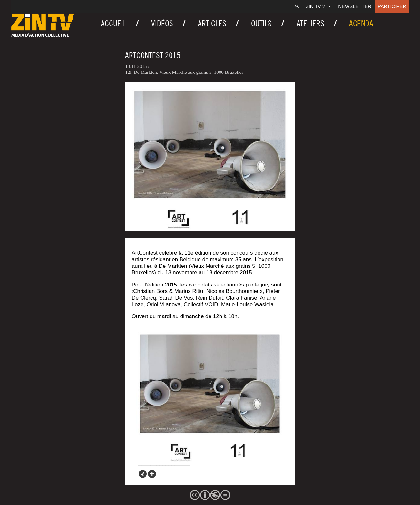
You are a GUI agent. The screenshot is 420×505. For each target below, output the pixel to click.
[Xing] (143, 474)
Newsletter (355, 6)
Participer (392, 6)
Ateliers (310, 23)
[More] (152, 474)
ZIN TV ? (319, 6)
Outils (261, 23)
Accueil (114, 23)
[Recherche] (297, 6)
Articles (212, 23)
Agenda (361, 23)
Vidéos (162, 23)
